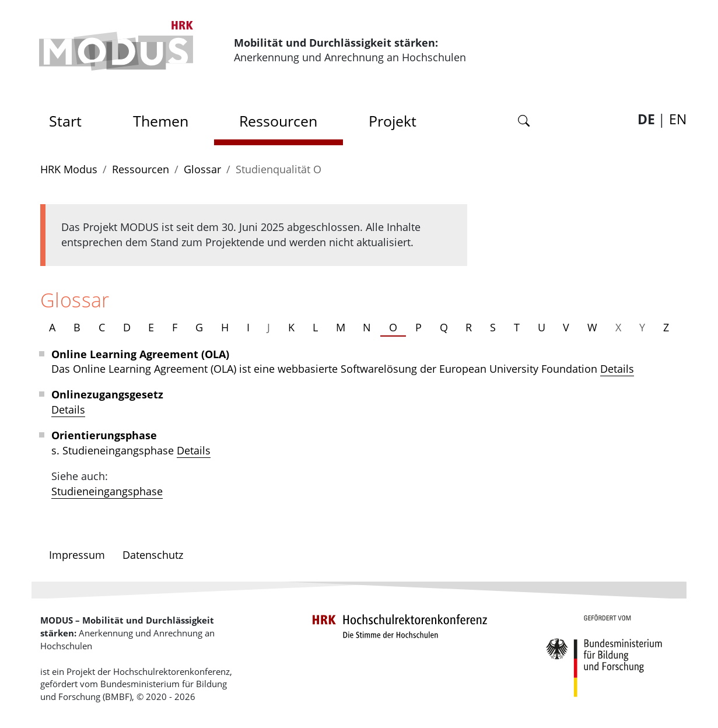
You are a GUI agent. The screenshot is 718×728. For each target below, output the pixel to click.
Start (69, 118)
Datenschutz (153, 555)
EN (678, 119)
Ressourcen (278, 121)
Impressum (77, 555)
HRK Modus (69, 169)
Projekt (393, 121)
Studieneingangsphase (107, 491)
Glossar (202, 169)
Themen (161, 121)
